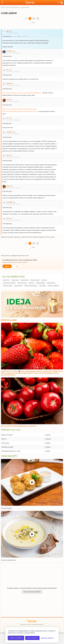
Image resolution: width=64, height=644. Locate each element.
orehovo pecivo (51, 283)
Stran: (32, 24)
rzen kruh (44, 280)
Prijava (7, 266)
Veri (8, 70)
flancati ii (31, 283)
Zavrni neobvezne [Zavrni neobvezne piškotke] (32, 638)
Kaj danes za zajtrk (7, 447)
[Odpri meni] (2, 3)
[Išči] (58, 3)
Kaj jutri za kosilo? (7, 435)
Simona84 (9, 202)
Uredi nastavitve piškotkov (32, 592)
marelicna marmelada (9, 283)
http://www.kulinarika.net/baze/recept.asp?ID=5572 (19, 111)
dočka (48, 451)
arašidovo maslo (8, 286)
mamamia (9, 51)
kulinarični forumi (15, 7)
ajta (8, 31)
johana (48, 435)
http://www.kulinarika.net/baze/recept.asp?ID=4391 (19, 109)
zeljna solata (15, 280)
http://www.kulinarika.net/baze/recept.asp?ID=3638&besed (22, 93)
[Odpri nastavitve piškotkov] (47, 638)
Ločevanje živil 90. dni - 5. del (11, 451)
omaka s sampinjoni (53, 286)
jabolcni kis (6, 280)
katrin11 (48, 439)
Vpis (17, 266)
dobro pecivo (25, 280)
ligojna (8, 83)
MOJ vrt (4, 439)
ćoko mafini (42, 286)
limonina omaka (22, 283)
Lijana (8, 186)
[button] (61, 3)
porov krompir (18, 286)
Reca (8, 155)
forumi (8, 7)
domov (3, 7)
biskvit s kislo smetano (31, 286)
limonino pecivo (35, 280)
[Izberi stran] (32, 25)
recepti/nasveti (25, 7)
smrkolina (9, 132)
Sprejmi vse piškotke (16, 638)
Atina (8, 100)
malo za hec (5, 443)
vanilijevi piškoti (40, 283)
